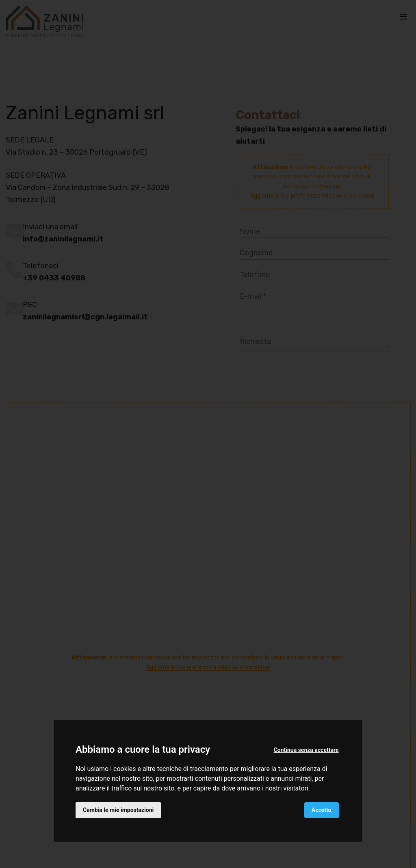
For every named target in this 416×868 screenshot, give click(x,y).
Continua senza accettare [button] (306, 750)
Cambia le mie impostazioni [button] (118, 810)
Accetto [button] (322, 810)
